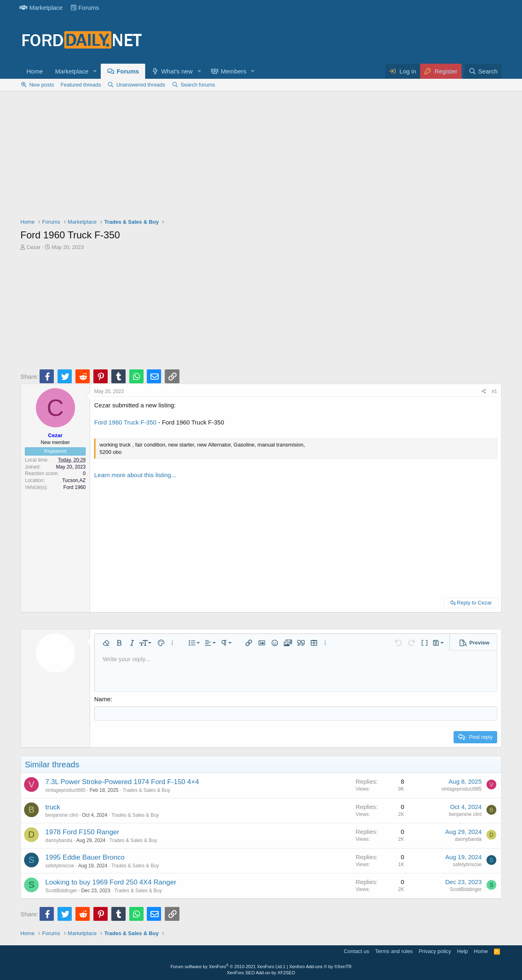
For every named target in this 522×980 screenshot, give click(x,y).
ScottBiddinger (61, 891)
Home (35, 71)
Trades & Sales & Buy (146, 790)
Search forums (198, 85)
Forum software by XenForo (227, 967)
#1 (494, 391)
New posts (42, 85)
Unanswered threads (141, 85)
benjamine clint (62, 815)
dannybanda (59, 840)
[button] (95, 71)
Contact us (356, 951)
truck (53, 807)
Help (463, 951)
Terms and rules (394, 951)
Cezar (34, 247)
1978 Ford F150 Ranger (82, 832)
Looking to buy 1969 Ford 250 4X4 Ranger (111, 882)
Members (233, 71)
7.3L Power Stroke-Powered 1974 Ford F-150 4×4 (122, 782)
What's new (177, 71)
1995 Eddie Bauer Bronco (85, 857)
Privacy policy (435, 951)
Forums (85, 8)
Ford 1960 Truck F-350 (125, 422)
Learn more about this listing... (135, 475)
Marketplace (41, 8)
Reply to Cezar (474, 603)
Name (102, 699)
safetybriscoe (60, 866)
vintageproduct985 (65, 790)
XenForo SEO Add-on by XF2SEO (261, 973)
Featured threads (81, 85)
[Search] (483, 71)
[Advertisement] (261, 157)
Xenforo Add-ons (320, 967)
